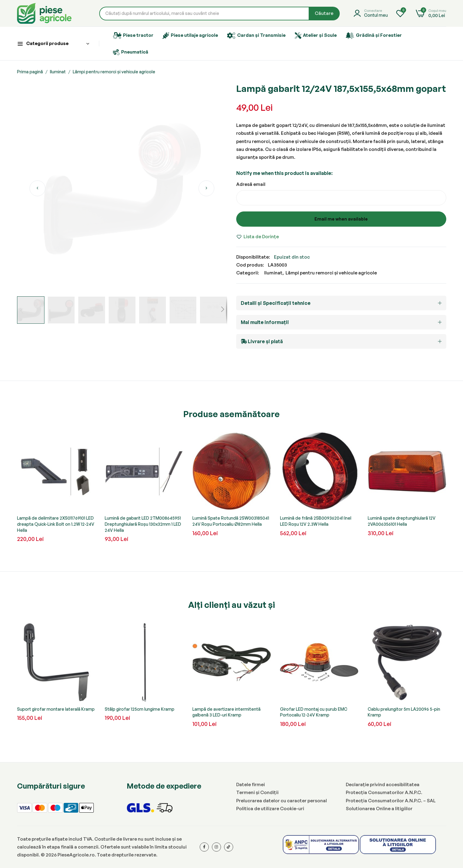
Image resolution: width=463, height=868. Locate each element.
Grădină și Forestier (374, 36)
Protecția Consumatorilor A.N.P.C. (384, 792)
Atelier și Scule (316, 36)
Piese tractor (133, 36)
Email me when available (341, 219)
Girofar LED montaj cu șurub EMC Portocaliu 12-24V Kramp (314, 712)
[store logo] (44, 13)
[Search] (324, 14)
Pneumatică (131, 52)
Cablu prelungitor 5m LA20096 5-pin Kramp (404, 712)
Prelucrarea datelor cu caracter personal (282, 801)
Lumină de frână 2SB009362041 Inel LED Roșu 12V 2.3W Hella (316, 521)
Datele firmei (251, 784)
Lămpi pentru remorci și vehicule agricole (114, 72)
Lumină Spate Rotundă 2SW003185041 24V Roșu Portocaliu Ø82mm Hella (231, 521)
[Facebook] (204, 847)
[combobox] (219, 14)
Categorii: (248, 273)
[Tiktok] (229, 847)
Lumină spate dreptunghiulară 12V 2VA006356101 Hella (402, 521)
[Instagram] (216, 847)
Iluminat (58, 72)
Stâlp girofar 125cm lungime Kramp (140, 709)
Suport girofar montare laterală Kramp (56, 709)
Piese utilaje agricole (190, 36)
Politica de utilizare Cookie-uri (270, 809)
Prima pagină (30, 72)
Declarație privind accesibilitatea (383, 784)
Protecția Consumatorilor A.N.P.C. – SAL (391, 801)
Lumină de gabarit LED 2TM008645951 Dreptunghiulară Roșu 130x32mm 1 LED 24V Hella (143, 524)
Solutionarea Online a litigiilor (379, 809)
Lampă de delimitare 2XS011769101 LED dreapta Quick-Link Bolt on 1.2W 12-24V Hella (56, 524)
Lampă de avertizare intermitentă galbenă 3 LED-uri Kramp (226, 712)
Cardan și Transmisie (256, 36)
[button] (38, 188)
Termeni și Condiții (257, 792)
